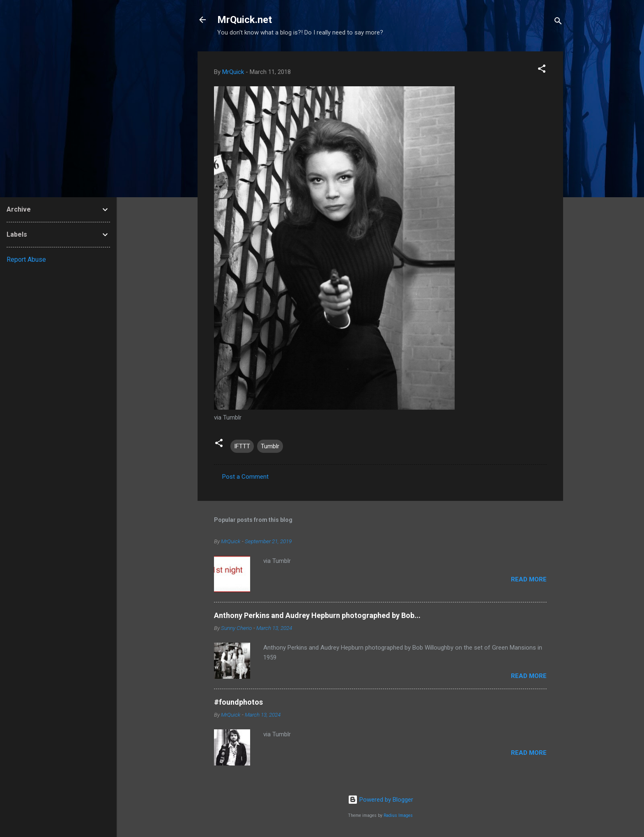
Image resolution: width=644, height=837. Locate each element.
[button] (542, 70)
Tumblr (270, 446)
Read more (529, 579)
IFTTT (242, 446)
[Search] (558, 22)
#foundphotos (238, 702)
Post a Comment (245, 477)
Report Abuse (26, 259)
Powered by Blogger (381, 800)
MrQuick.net (245, 20)
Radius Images (398, 815)
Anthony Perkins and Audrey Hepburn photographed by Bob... (317, 615)
